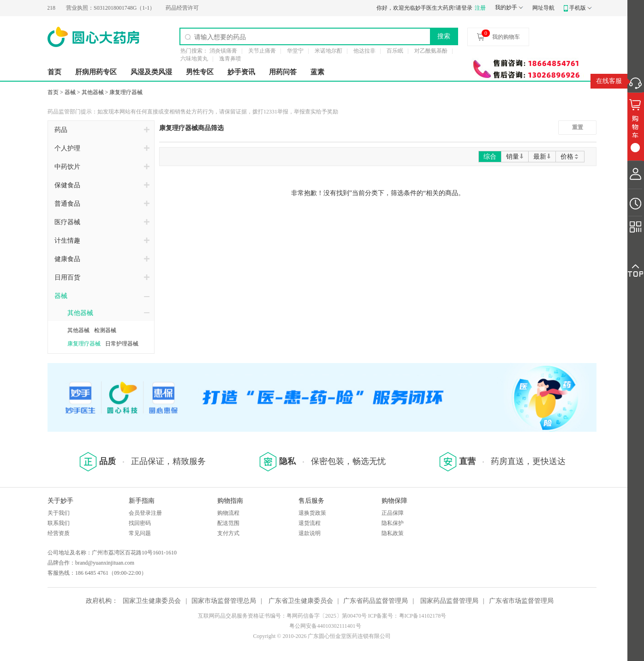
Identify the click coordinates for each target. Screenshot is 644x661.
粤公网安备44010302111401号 (325, 626)
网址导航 (543, 8)
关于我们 (59, 513)
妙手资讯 (241, 72)
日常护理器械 (122, 344)
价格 (570, 157)
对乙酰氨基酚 (431, 51)
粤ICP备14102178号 (423, 616)
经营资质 (59, 533)
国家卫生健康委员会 (152, 601)
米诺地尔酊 (328, 51)
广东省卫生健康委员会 (301, 601)
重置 (578, 127)
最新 (542, 157)
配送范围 (228, 523)
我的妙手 (506, 7)
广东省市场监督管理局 (521, 601)
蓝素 (317, 72)
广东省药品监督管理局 (376, 601)
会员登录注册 (145, 513)
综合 (490, 157)
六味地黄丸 (194, 59)
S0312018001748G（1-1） (113, 8)
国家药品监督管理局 (449, 601)
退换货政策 (312, 513)
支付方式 (228, 533)
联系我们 (59, 523)
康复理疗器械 (126, 92)
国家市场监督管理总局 (224, 601)
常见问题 (140, 533)
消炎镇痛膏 (223, 51)
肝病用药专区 (96, 72)
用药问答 (283, 72)
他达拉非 (364, 51)
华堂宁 (295, 51)
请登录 (464, 8)
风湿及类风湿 (151, 72)
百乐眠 (395, 51)
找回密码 (140, 523)
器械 (70, 92)
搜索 (444, 36)
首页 (54, 72)
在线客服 (609, 81)
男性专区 (200, 72)
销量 (515, 157)
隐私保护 (393, 523)
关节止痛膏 (262, 51)
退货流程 (310, 523)
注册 (480, 8)
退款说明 (310, 533)
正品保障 (393, 513)
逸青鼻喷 (230, 59)
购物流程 (228, 513)
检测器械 (105, 330)
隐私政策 (393, 533)
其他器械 (93, 92)
